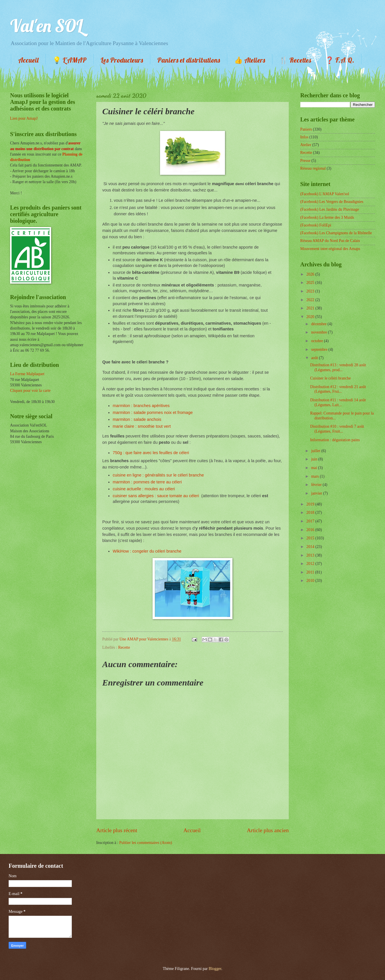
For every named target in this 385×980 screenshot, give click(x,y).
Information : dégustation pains (335, 440)
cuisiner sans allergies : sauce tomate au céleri (156, 496)
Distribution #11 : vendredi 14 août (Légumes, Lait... (338, 402)
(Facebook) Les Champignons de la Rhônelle (336, 233)
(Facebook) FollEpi (316, 225)
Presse (305, 161)
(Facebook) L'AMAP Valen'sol (325, 194)
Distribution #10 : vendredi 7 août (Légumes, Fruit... (337, 429)
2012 (311, 564)
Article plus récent (117, 830)
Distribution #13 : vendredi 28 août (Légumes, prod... (338, 367)
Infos (304, 137)
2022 (311, 300)
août (315, 358)
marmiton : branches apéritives (141, 406)
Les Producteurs (122, 60)
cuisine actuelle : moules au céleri (144, 489)
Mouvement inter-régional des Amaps (330, 249)
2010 (311, 581)
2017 (311, 521)
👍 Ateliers (250, 60)
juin (315, 459)
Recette (124, 647)
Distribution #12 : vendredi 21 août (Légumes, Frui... (338, 389)
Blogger (215, 969)
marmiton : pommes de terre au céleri (147, 482)
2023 (311, 291)
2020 (311, 317)
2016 (311, 530)
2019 (311, 504)
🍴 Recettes (295, 60)
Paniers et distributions (189, 60)
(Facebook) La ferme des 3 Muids (327, 217)
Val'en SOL (47, 26)
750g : (119, 453)
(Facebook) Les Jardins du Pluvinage (330, 209)
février (317, 485)
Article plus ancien (268, 830)
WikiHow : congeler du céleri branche (147, 551)
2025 (311, 283)
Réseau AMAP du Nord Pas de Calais (330, 241)
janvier (317, 493)
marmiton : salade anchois (137, 419)
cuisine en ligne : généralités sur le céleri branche (158, 475)
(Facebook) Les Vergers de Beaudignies (332, 202)
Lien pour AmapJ (24, 118)
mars (315, 476)
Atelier (306, 145)
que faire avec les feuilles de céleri (157, 453)
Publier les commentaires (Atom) (146, 843)
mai (315, 468)
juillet (316, 451)
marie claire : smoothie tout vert (142, 426)
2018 (311, 513)
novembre (320, 332)
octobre (318, 341)
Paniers (306, 129)
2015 (311, 538)
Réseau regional (313, 168)
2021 (311, 308)
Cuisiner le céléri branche (330, 378)
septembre (320, 349)
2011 (311, 572)
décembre (319, 324)
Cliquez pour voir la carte (30, 391)
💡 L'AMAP (70, 60)
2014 (311, 547)
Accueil (28, 60)
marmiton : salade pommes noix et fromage (153, 412)
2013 (311, 555)
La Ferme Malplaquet (27, 374)
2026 (311, 274)
